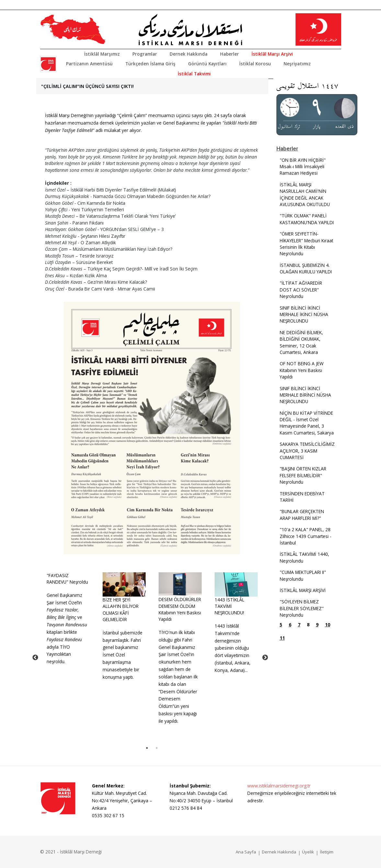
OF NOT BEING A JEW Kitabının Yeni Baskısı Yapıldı (302, 370)
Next (265, 658)
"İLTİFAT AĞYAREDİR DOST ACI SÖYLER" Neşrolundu (301, 290)
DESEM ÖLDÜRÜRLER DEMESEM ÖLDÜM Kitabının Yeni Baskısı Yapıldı (180, 609)
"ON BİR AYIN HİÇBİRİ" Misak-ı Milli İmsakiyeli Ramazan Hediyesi (303, 167)
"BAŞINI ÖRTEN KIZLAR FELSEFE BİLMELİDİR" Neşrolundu (303, 475)
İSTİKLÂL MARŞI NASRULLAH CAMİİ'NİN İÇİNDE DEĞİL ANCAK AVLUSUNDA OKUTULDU (305, 194)
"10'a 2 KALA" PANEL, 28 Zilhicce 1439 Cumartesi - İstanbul (306, 536)
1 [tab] (147, 748)
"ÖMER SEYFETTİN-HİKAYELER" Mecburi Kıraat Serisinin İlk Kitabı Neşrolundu (306, 244)
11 (282, 638)
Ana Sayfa (246, 852)
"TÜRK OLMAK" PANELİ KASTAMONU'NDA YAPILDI (307, 219)
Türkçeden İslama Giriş (150, 64)
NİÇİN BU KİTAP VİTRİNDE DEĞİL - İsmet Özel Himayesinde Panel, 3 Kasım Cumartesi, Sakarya (307, 423)
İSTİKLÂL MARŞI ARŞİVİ (303, 590)
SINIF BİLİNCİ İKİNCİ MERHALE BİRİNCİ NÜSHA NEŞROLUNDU (305, 395)
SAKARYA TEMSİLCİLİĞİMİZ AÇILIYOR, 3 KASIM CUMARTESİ (307, 451)
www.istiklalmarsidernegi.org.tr (279, 786)
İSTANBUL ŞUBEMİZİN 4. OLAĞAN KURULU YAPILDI (306, 268)
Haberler (230, 54)
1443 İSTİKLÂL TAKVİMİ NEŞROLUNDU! (230, 606)
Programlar (145, 54)
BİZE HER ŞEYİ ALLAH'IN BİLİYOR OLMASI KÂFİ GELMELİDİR (121, 610)
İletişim (327, 852)
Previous (35, 658)
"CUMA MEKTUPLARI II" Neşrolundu (303, 575)
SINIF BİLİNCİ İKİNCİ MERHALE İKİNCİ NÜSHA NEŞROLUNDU (304, 314)
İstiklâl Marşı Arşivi (272, 54)
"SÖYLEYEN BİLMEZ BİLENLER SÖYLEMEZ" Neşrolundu (302, 608)
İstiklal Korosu (255, 64)
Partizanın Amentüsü (89, 64)
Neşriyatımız (297, 64)
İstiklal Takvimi (194, 74)
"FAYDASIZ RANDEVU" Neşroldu (67, 579)
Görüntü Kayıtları (207, 64)
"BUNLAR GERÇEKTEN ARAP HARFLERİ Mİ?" (302, 515)
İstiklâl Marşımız (102, 54)
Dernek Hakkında (189, 54)
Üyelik (308, 852)
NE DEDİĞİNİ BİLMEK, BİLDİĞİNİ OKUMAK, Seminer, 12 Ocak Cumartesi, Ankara (301, 342)
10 (328, 625)
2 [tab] (157, 748)
